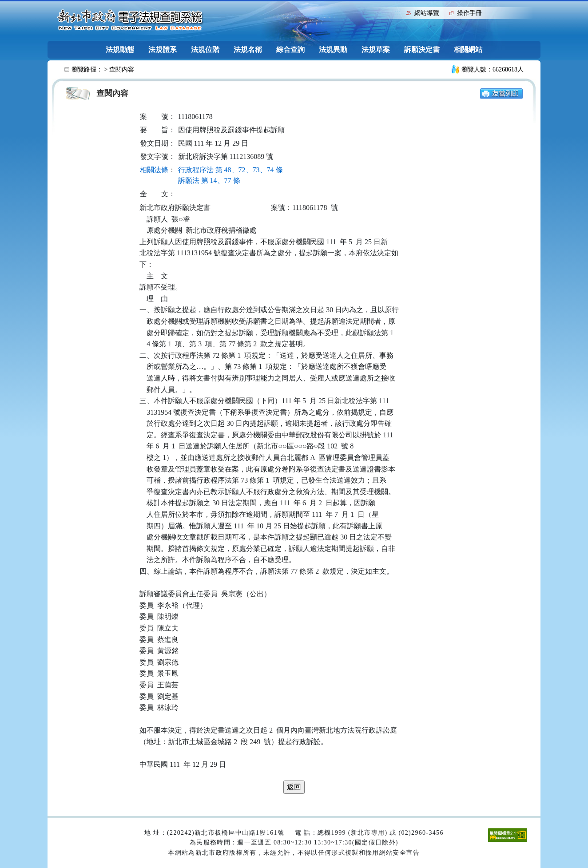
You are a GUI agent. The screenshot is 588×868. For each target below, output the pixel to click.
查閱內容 (122, 69)
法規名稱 (248, 50)
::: (398, 12)
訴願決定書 (422, 50)
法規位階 (205, 50)
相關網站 (468, 50)
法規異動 (333, 50)
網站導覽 (427, 13)
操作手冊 (469, 13)
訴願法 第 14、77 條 (209, 180)
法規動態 (120, 50)
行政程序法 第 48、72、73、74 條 (230, 170)
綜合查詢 (290, 50)
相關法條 (154, 170)
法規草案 (376, 50)
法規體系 (163, 50)
